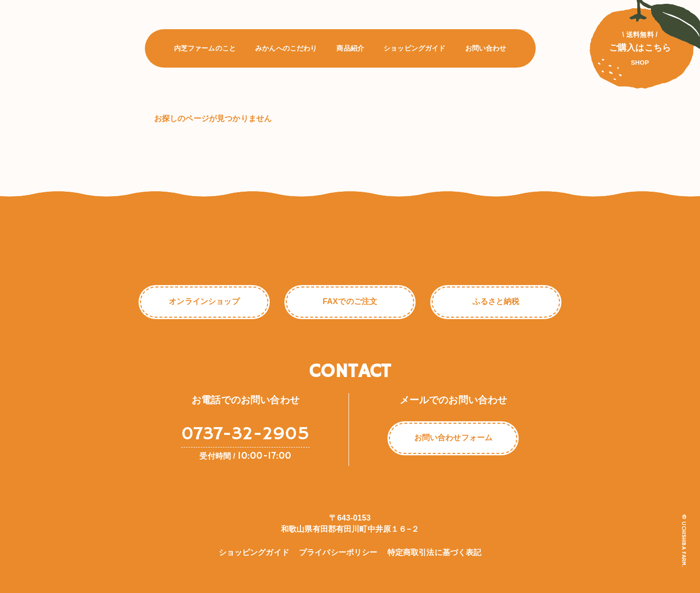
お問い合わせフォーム (454, 438)
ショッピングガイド (414, 50)
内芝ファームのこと (205, 50)
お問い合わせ (486, 50)
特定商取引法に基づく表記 (435, 552)
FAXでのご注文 (350, 301)
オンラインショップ (204, 301)
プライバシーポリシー (338, 552)
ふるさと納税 (496, 301)
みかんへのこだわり (286, 50)
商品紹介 (351, 50)
